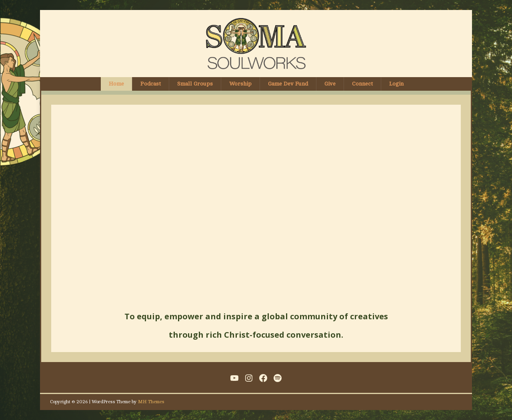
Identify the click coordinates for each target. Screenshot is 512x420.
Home (116, 84)
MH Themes (151, 402)
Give (330, 84)
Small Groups (195, 84)
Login (396, 84)
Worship (240, 84)
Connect (362, 84)
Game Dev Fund (288, 84)
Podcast (151, 84)
